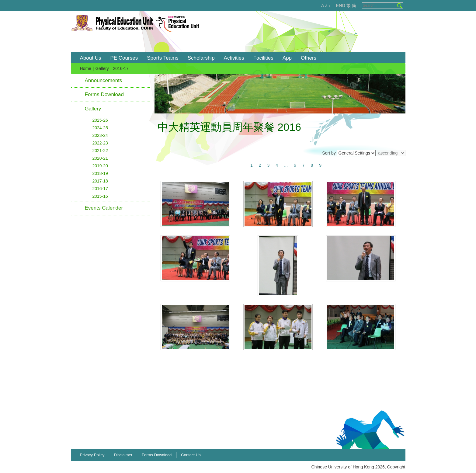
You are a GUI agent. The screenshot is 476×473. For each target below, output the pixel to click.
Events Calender (104, 208)
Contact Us (191, 455)
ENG (341, 5)
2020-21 (100, 158)
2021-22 (100, 151)
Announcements (104, 80)
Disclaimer (123, 455)
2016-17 (100, 189)
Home (86, 68)
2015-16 (100, 196)
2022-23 (100, 143)
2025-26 (100, 120)
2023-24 (100, 135)
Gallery (102, 68)
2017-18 (100, 181)
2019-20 (100, 166)
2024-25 (100, 128)
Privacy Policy (92, 455)
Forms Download (104, 94)
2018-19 (100, 173)
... (286, 165)
